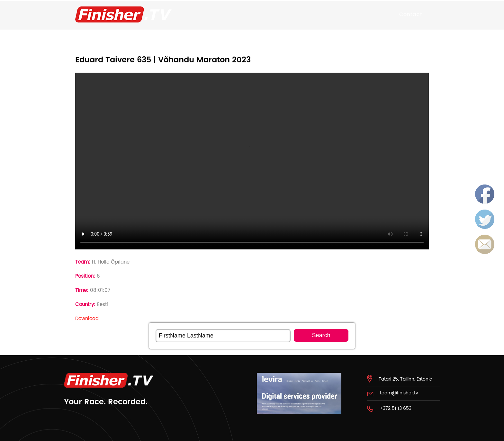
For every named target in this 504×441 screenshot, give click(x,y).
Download (87, 319)
